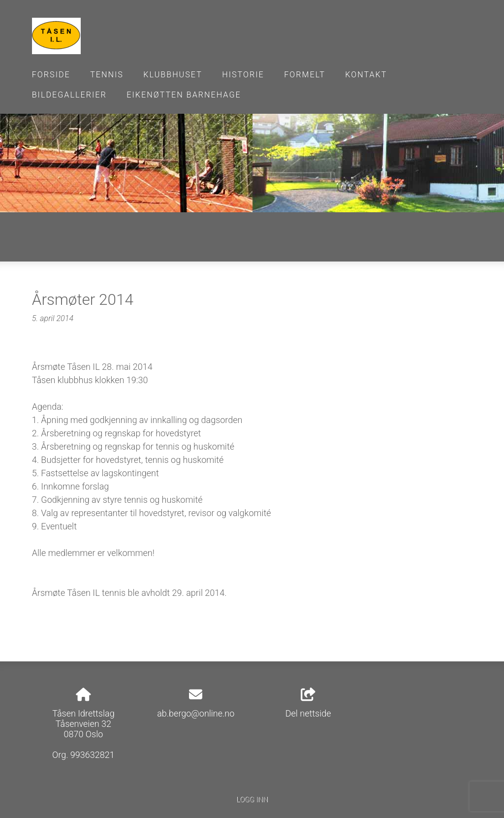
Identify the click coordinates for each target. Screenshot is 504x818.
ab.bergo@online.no (196, 713)
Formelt (305, 75)
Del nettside (308, 703)
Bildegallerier (69, 95)
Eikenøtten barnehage (184, 95)
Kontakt (366, 75)
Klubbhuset (173, 75)
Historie (243, 75)
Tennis (107, 75)
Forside (51, 75)
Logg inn (252, 800)
